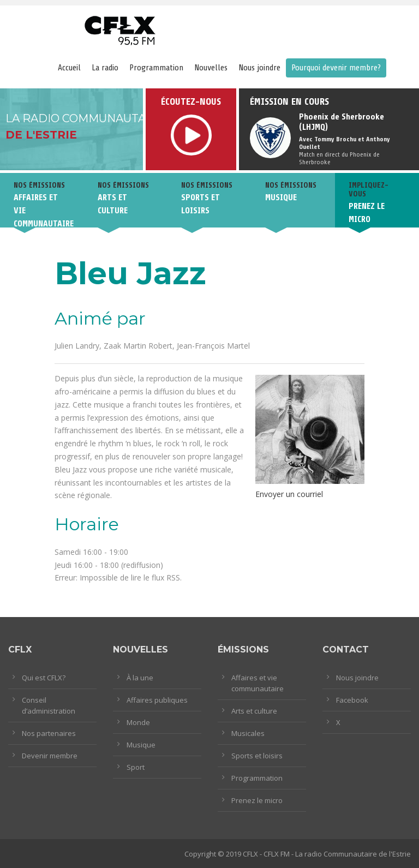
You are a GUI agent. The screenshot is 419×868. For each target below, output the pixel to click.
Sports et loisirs (257, 756)
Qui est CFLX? (44, 678)
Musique (141, 745)
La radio (105, 68)
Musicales (248, 733)
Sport (136, 767)
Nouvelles (211, 68)
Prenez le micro (257, 800)
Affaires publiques (157, 700)
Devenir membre (50, 756)
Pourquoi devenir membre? (336, 68)
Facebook (352, 700)
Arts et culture (254, 711)
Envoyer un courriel (289, 494)
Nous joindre (259, 68)
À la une (140, 678)
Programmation (156, 68)
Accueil (69, 68)
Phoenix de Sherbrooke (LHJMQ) (342, 122)
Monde (138, 722)
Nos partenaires (49, 733)
